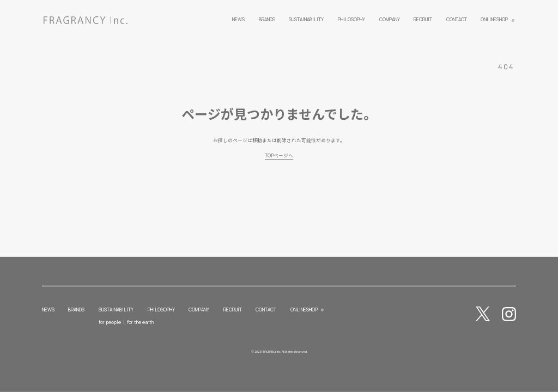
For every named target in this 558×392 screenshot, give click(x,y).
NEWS (48, 310)
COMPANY (199, 310)
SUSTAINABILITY (116, 310)
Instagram (509, 314)
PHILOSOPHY (161, 310)
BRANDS (76, 310)
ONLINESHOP (304, 310)
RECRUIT (233, 310)
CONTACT (266, 310)
